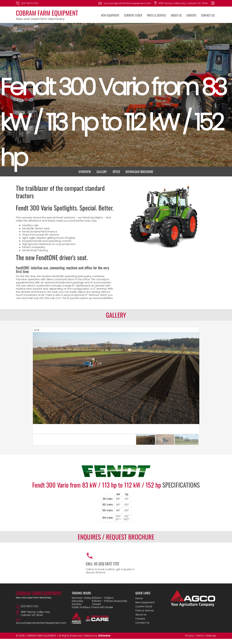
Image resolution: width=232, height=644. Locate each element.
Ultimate (104, 636)
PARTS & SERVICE (156, 15)
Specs (116, 172)
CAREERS (191, 15)
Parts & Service (145, 611)
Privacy (190, 636)
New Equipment (145, 602)
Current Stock (144, 606)
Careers (140, 619)
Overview (85, 172)
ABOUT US (176, 15)
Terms (200, 636)
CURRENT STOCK (133, 15)
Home (139, 598)
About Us (141, 615)
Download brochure (139, 172)
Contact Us (142, 623)
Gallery (102, 172)
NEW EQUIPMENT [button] (110, 15)
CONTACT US (208, 15)
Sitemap (211, 636)
